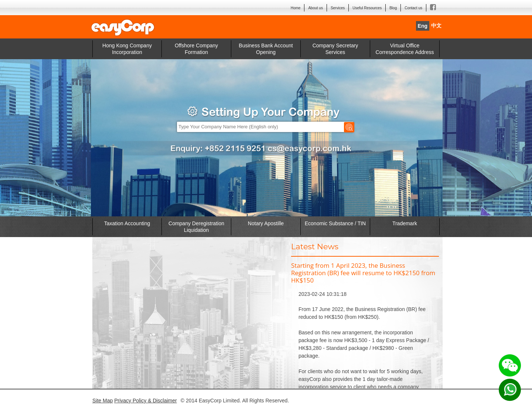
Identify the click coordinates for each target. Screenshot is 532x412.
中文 (436, 26)
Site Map (103, 401)
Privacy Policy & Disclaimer (146, 401)
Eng (423, 26)
